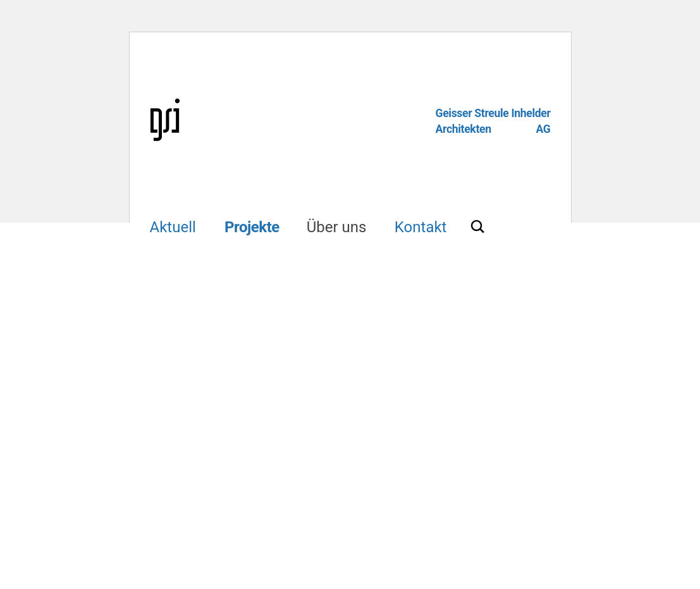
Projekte (252, 227)
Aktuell (173, 227)
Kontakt (421, 227)
